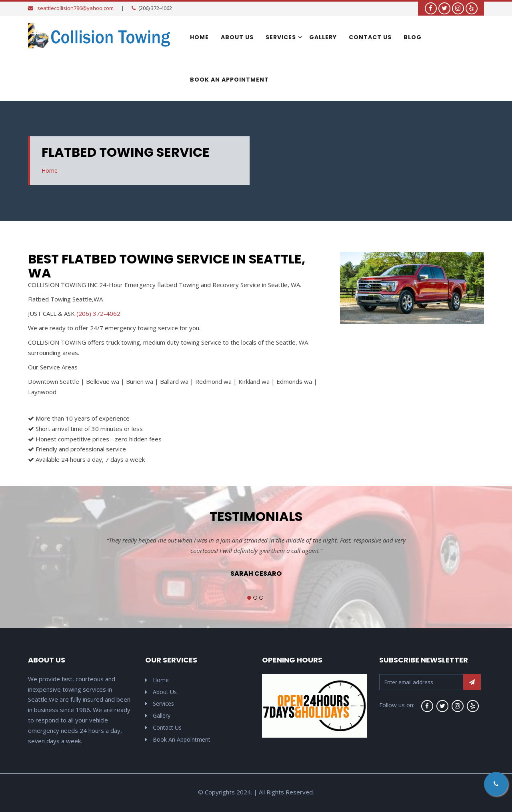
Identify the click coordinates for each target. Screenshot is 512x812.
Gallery (323, 37)
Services (281, 37)
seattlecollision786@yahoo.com (75, 8)
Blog (413, 37)
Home (199, 37)
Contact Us (370, 37)
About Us (237, 37)
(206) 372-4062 (98, 313)
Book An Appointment (229, 80)
